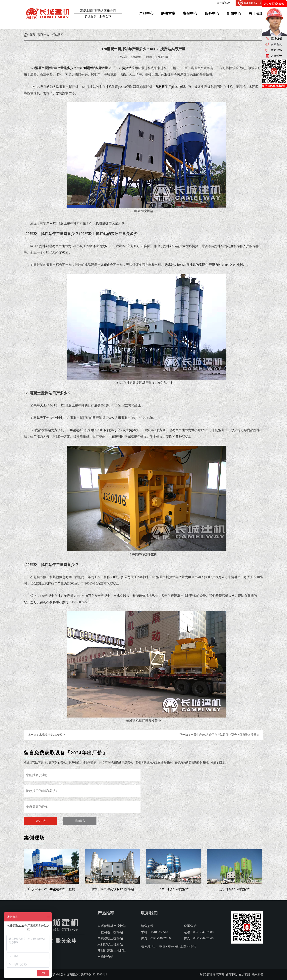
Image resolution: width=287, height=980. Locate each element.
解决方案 (168, 14)
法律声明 (218, 975)
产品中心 (146, 14)
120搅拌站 (124, 68)
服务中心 (212, 14)
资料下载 (231, 975)
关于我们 (205, 975)
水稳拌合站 (105, 957)
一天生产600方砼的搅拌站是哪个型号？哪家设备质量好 (225, 735)
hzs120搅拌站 (86, 68)
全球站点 (225, 3)
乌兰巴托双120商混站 (173, 889)
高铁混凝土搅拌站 (110, 938)
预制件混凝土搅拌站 (112, 951)
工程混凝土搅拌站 (110, 932)
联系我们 (258, 975)
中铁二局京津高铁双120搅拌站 (112, 889)
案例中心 (190, 14)
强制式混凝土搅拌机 (124, 430)
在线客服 (244, 975)
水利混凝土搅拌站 (110, 944)
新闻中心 (234, 14)
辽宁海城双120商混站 (234, 889)
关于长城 (256, 14)
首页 (32, 35)
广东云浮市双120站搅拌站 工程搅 (51, 889)
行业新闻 (58, 35)
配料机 (160, 87)
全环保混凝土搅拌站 (112, 926)
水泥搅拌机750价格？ (52, 735)
